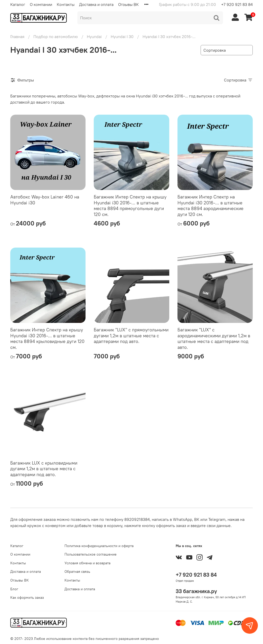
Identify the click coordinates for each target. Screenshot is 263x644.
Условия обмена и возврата (87, 563)
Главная (17, 37)
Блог (14, 589)
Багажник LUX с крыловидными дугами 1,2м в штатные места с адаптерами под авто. (44, 469)
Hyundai (94, 37)
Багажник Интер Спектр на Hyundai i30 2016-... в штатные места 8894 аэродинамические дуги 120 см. (210, 206)
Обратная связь (77, 572)
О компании (41, 4)
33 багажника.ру (196, 591)
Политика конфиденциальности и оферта (99, 546)
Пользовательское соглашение (91, 554)
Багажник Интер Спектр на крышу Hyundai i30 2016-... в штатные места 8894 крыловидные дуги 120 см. (47, 338)
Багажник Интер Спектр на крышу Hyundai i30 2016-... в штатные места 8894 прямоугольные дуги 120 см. (130, 206)
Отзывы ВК (128, 4)
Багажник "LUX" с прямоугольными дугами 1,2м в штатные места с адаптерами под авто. (131, 335)
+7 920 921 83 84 (237, 4)
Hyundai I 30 (122, 37)
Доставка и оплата (96, 4)
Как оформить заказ (27, 597)
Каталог (18, 4)
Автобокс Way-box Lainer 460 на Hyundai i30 (45, 200)
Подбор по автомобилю (56, 37)
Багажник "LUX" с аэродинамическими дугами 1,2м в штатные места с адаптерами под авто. (214, 338)
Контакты (66, 4)
